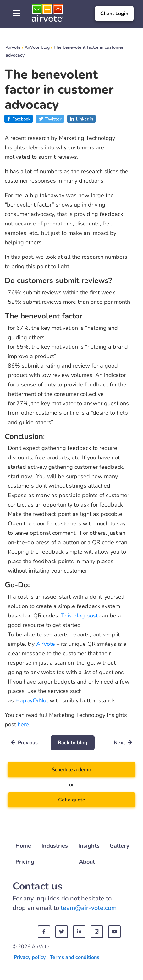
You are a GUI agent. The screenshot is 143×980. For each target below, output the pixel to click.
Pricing (25, 862)
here (23, 724)
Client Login (114, 14)
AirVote (46, 644)
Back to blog (73, 743)
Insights (89, 846)
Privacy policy (30, 957)
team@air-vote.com (89, 908)
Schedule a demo (71, 770)
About (87, 862)
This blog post (79, 616)
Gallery (119, 846)
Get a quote (72, 800)
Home (23, 846)
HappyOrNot (32, 700)
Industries (55, 846)
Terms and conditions (74, 957)
